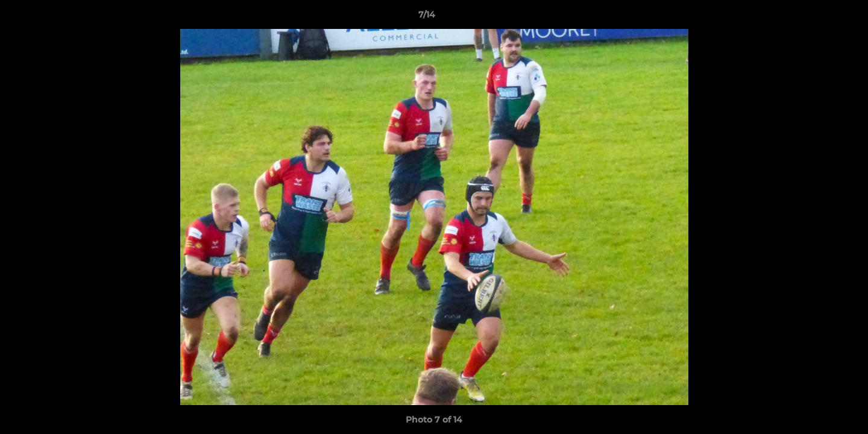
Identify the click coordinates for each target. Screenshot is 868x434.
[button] (817, 17)
